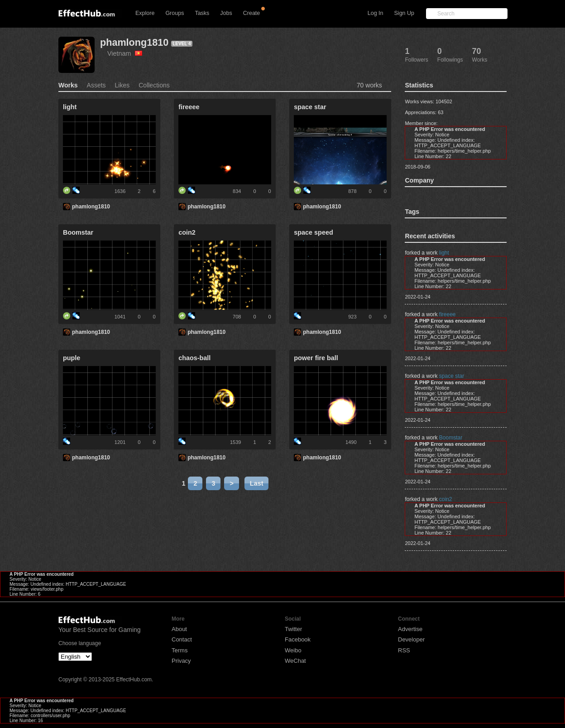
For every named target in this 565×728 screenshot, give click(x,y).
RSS (404, 650)
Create (252, 13)
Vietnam (125, 53)
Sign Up (404, 13)
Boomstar (451, 438)
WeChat (295, 661)
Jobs (226, 13)
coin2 (446, 499)
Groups (175, 13)
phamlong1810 (134, 42)
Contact (182, 639)
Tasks (202, 13)
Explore (145, 13)
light (444, 253)
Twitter (293, 629)
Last (257, 483)
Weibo (293, 650)
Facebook (298, 639)
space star (452, 376)
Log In (376, 13)
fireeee (448, 314)
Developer (411, 639)
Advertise (410, 629)
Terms (180, 650)
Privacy (181, 661)
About (179, 629)
